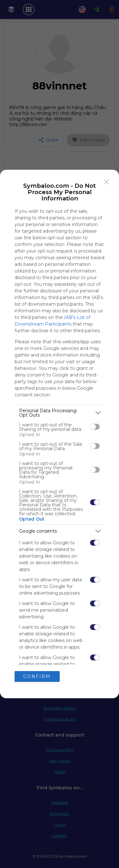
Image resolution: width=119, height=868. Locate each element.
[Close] (107, 182)
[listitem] (60, 413)
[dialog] (60, 434)
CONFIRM (37, 676)
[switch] (95, 427)
